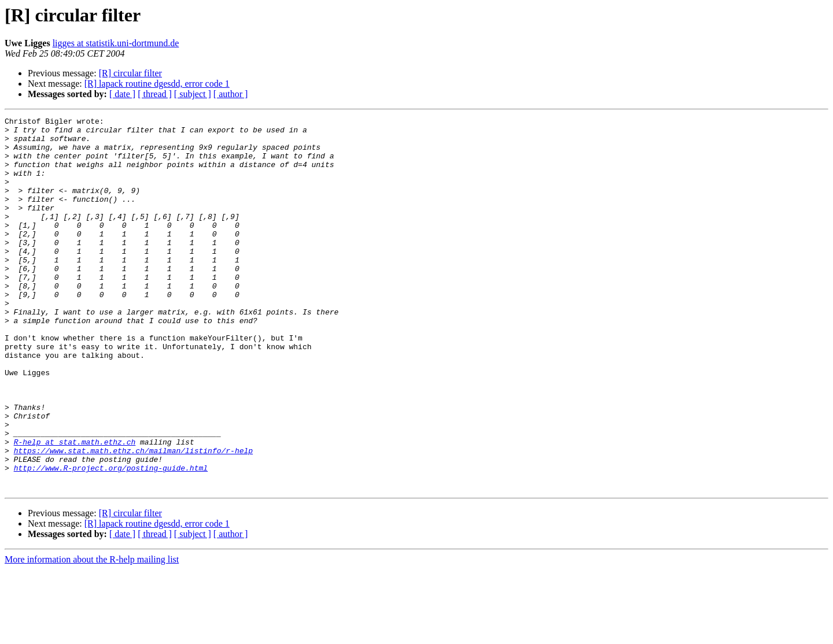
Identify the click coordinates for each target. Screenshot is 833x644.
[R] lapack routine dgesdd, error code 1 (157, 84)
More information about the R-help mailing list (92, 634)
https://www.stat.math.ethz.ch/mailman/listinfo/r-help (133, 518)
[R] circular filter (130, 73)
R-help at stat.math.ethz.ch (75, 508)
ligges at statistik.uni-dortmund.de (116, 43)
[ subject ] (193, 94)
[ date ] (122, 94)
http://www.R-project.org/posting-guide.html (111, 539)
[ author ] (231, 94)
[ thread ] (155, 94)
